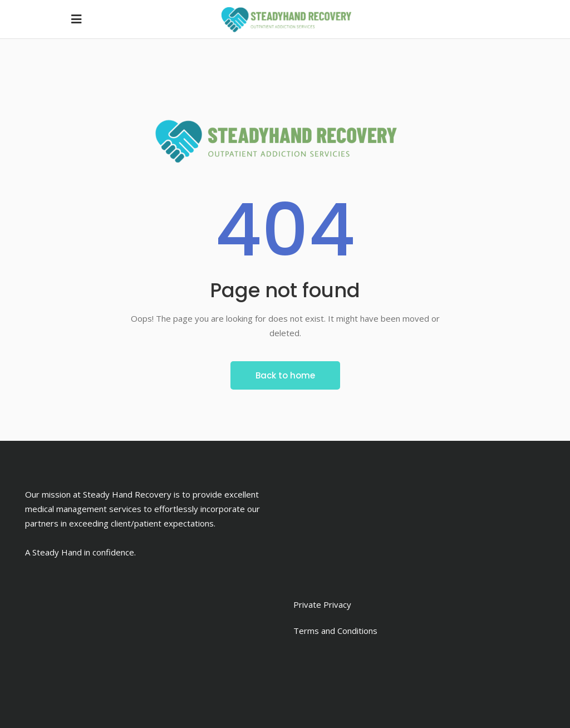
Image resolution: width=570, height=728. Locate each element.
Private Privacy (322, 604)
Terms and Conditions (335, 631)
